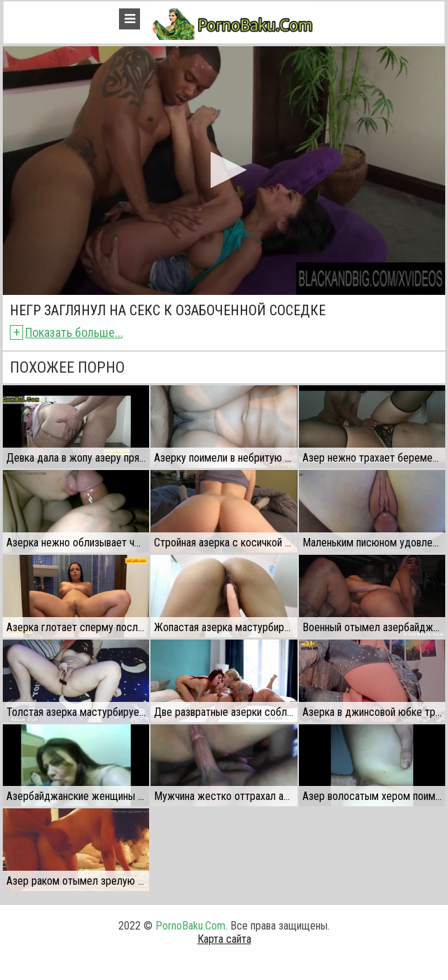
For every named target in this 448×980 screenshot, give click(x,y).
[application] (224, 171)
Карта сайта (224, 939)
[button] (224, 170)
